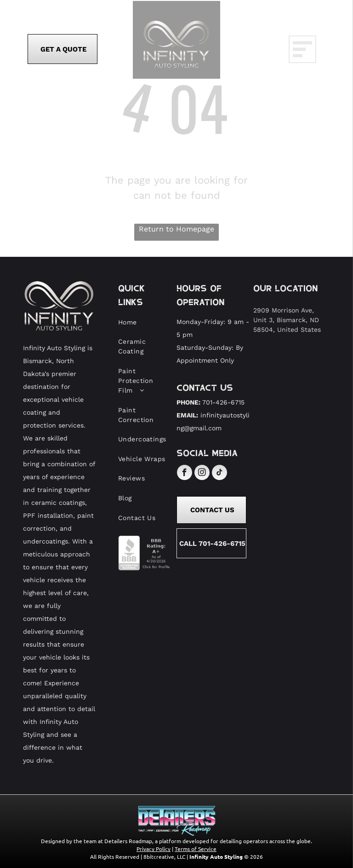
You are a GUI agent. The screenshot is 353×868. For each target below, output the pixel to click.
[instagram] (202, 474)
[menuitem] (144, 322)
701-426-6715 (223, 402)
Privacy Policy (154, 849)
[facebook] (185, 474)
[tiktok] (219, 474)
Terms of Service (196, 849)
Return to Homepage (176, 229)
